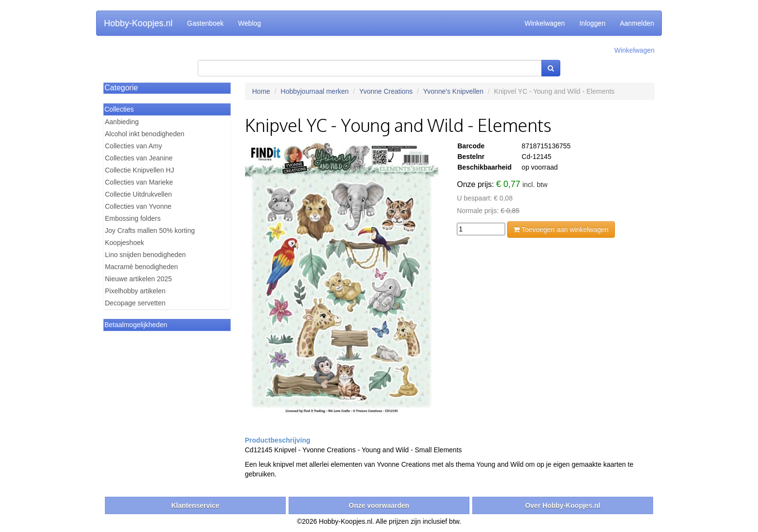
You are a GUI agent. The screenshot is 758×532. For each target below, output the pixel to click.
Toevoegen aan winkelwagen (561, 230)
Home (261, 91)
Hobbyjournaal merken (315, 91)
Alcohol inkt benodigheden (145, 134)
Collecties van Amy (133, 146)
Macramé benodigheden (141, 267)
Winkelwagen (545, 23)
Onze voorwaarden (379, 505)
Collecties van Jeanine (139, 158)
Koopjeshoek (124, 243)
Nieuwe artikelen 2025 (138, 279)
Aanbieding (122, 122)
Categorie (121, 88)
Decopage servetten (135, 303)
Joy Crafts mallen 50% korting (150, 230)
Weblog (250, 23)
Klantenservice (195, 505)
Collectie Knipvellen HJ (139, 170)
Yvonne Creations (386, 91)
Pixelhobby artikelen (135, 291)
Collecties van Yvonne (138, 206)
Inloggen (592, 23)
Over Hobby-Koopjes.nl (563, 505)
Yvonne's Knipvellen (453, 91)
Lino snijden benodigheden (145, 255)
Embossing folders (133, 218)
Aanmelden (637, 23)
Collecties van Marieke (139, 182)
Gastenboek (205, 23)
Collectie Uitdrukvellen (138, 194)
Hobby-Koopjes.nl (138, 23)
